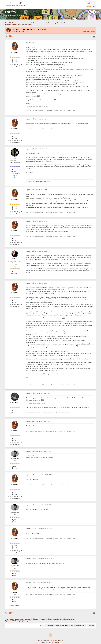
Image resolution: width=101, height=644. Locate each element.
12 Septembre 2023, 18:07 (39, 581)
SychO (57, 641)
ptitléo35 (15, 457)
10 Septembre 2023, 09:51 (38, 450)
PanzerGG (15, 401)
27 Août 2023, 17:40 (36, 220)
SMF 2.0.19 (41, 639)
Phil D (15, 257)
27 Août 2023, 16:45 (36, 147)
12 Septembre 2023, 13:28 (39, 557)
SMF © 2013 (49, 639)
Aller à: (42, 624)
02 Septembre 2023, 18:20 (38, 392)
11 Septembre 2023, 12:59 (39, 503)
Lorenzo (71, 21)
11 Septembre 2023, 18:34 (39, 527)
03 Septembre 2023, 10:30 (38, 420)
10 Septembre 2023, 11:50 (39, 473)
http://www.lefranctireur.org (42, 180)
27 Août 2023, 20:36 (36, 282)
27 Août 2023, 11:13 (32, 41)
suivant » (92, 30)
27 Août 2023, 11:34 (36, 117)
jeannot (16, 30)
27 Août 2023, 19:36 (36, 249)
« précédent (85, 30)
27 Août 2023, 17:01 (36, 188)
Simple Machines (58, 639)
